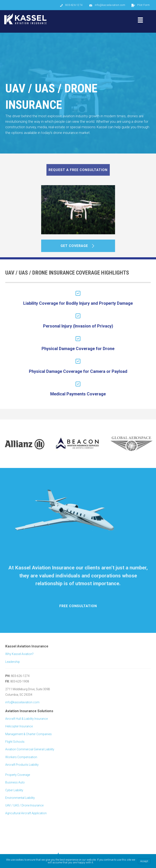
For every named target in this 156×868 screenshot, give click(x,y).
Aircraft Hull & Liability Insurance (26, 719)
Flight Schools (15, 742)
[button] (78, 170)
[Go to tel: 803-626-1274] (71, 5)
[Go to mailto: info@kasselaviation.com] (107, 5)
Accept (144, 861)
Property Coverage (18, 775)
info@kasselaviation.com (22, 702)
